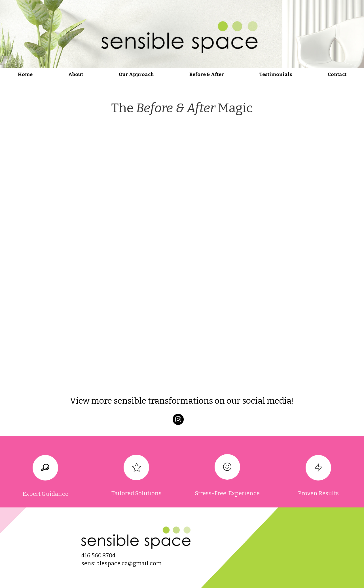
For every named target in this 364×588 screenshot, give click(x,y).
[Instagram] (178, 419)
